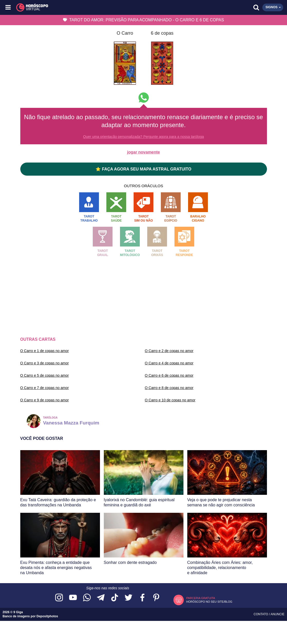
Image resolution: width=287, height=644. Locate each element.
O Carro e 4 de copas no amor (169, 363)
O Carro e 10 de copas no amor (170, 400)
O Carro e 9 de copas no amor (45, 400)
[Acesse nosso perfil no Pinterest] (156, 598)
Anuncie (277, 614)
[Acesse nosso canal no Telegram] (101, 598)
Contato (261, 614)
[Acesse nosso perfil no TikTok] (115, 598)
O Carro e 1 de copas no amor (45, 351)
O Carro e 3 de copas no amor (45, 363)
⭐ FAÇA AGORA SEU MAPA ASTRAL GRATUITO (143, 169)
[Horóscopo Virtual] (76, 7)
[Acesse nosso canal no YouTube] (73, 598)
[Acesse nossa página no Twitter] (128, 598)
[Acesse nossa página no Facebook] (142, 598)
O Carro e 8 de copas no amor (169, 388)
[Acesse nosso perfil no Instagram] (59, 598)
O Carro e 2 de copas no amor (169, 351)
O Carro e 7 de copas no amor (45, 388)
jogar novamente (143, 152)
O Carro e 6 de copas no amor (169, 375)
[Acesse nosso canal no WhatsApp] (87, 598)
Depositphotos (47, 616)
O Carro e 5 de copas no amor (45, 375)
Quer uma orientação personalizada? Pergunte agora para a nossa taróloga (143, 137)
